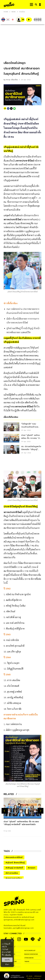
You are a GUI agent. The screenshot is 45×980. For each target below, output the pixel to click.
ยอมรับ (7, 960)
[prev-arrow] (5, 811)
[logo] (9, 4)
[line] (14, 108)
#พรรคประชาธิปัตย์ (14, 857)
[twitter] (11, 108)
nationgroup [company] (30, 950)
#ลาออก (31, 868)
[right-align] (36, 4)
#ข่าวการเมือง (12, 873)
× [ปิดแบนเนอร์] (12, 941)
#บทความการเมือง (14, 878)
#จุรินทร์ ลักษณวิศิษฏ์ (15, 863)
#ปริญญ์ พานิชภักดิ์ (14, 868)
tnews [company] (27, 962)
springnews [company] (29, 958)
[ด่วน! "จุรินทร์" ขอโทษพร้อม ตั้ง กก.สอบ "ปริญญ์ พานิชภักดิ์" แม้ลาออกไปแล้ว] (22, 808)
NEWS (14, 12)
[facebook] (8, 108)
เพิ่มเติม (8, 955)
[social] (19, 939)
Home (6, 12)
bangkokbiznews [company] (31, 954)
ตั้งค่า (7, 964)
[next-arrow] (41, 811)
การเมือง (22, 12)
